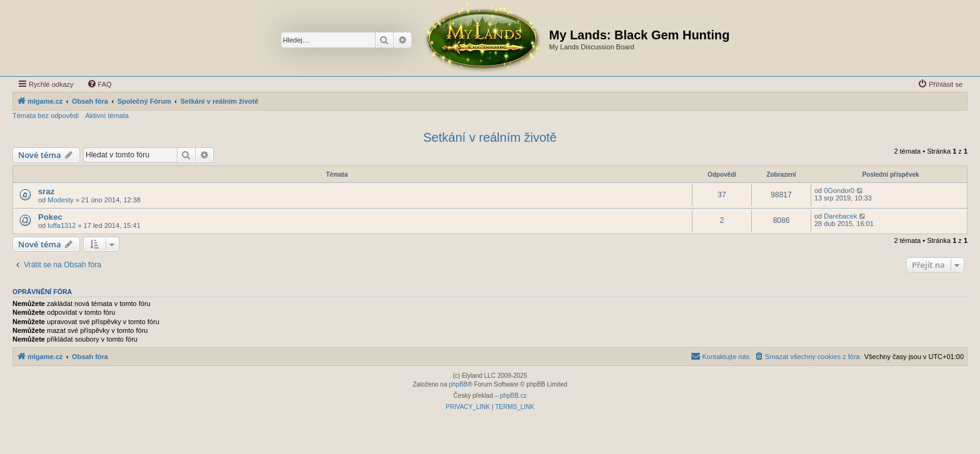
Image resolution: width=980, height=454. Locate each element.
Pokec (50, 217)
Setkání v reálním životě (490, 137)
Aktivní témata (107, 116)
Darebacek (840, 216)
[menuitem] (99, 84)
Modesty (61, 200)
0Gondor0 (839, 190)
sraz (46, 191)
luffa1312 (62, 225)
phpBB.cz (513, 396)
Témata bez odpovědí (46, 116)
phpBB (458, 384)
